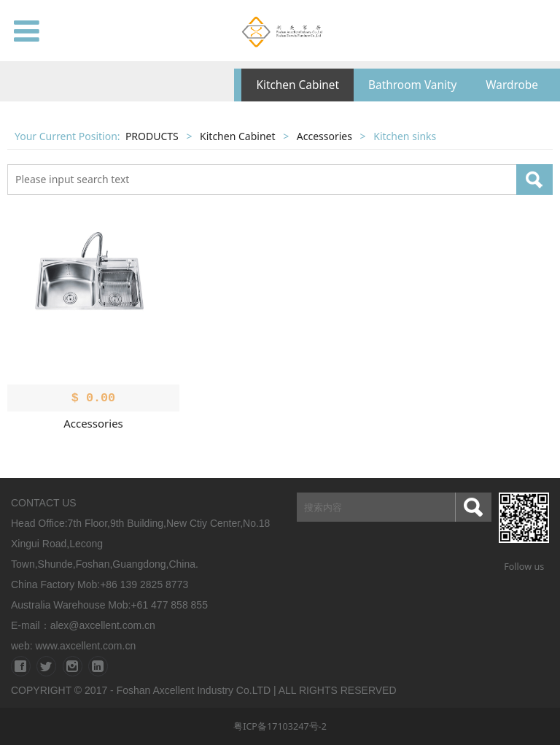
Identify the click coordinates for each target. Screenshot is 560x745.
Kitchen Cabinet (297, 85)
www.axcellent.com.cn (85, 646)
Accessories (324, 136)
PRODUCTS (152, 136)
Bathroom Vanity (412, 85)
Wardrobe (512, 85)
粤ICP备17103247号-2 (280, 726)
